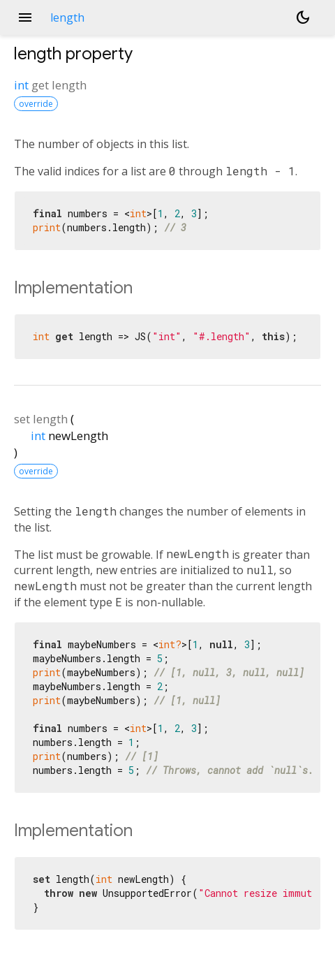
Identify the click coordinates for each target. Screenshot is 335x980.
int (21, 85)
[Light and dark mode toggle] (303, 17)
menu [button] (25, 17)
